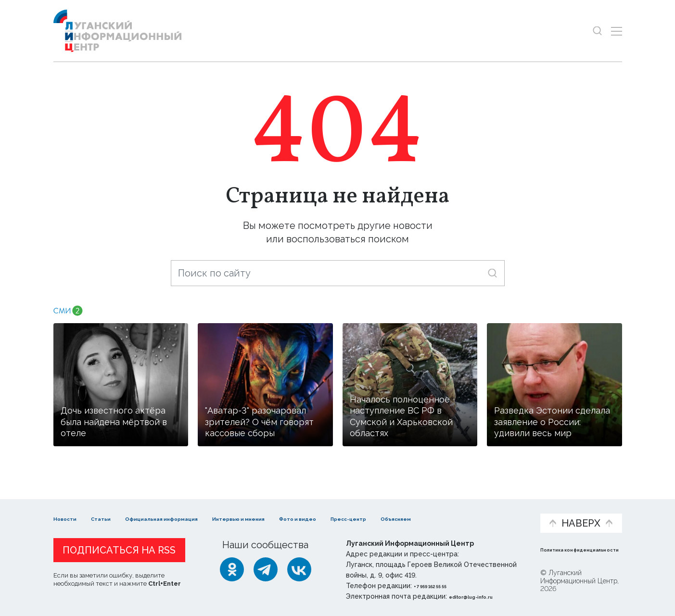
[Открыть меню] (617, 31)
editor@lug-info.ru (482, 596)
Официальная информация (172, 514)
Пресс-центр (429, 514)
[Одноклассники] (232, 569)
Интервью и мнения (284, 514)
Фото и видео (363, 514)
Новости (70, 509)
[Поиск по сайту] (338, 273)
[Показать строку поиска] (597, 31)
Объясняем (503, 509)
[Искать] (492, 273)
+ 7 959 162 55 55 (441, 586)
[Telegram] (266, 569)
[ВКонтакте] (299, 569)
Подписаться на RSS (119, 550)
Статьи (116, 509)
